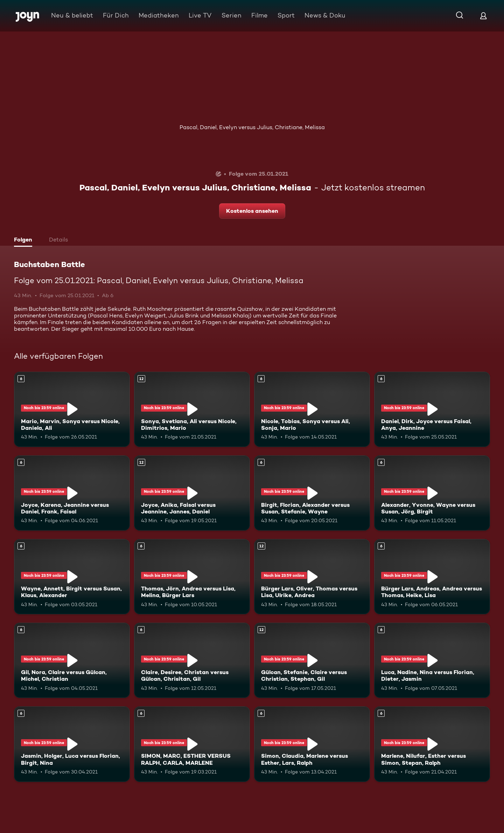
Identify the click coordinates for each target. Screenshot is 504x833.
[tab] (25, 240)
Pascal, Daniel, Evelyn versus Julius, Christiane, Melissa (252, 127)
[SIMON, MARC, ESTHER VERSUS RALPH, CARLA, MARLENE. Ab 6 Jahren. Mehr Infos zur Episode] (192, 744)
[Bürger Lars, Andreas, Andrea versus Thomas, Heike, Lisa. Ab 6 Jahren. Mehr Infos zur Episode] (432, 577)
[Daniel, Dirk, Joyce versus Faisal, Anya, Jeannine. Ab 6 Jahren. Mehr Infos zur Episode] (432, 409)
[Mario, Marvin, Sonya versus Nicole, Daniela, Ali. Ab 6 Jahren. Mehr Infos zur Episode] (72, 409)
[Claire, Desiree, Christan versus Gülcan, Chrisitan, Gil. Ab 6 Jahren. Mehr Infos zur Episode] (192, 660)
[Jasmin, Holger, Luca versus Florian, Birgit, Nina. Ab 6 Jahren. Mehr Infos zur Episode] (72, 744)
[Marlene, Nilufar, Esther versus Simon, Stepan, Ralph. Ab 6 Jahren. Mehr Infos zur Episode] (432, 744)
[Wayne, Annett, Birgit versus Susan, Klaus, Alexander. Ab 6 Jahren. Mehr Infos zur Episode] (72, 577)
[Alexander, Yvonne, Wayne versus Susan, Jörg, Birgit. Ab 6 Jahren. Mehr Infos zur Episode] (432, 493)
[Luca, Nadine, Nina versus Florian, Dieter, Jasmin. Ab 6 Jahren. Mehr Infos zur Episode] (432, 660)
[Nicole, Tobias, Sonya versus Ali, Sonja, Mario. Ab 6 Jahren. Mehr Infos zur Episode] (312, 409)
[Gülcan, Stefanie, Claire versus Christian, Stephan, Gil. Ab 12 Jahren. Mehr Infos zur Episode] (312, 660)
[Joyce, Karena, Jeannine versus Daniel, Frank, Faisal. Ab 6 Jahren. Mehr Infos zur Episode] (72, 493)
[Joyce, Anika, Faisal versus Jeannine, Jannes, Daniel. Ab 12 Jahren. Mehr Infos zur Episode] (192, 493)
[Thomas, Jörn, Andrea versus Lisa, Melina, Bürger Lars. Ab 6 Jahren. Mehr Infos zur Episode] (192, 577)
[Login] (483, 16)
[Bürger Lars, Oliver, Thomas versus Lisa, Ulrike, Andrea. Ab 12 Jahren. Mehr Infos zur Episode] (312, 577)
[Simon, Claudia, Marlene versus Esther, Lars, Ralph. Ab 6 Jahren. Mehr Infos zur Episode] (312, 744)
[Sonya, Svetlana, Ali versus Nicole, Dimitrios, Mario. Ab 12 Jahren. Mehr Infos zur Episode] (192, 409)
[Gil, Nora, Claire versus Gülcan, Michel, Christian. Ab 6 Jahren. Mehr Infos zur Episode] (72, 660)
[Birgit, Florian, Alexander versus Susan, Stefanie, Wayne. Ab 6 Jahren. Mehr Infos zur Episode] (312, 493)
